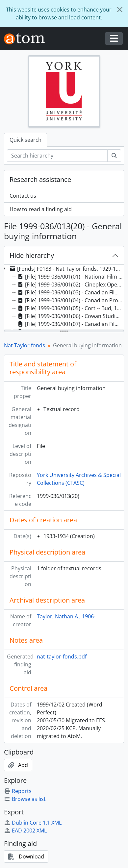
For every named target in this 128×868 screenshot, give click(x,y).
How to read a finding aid (41, 209)
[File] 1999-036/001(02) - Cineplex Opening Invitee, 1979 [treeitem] (70, 285)
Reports (18, 791)
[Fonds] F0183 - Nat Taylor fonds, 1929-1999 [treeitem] (66, 269)
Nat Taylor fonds (25, 345)
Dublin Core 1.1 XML (33, 823)
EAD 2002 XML (25, 831)
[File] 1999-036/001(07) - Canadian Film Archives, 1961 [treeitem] (70, 324)
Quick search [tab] (26, 140)
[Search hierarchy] (57, 156)
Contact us (23, 196)
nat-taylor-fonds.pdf (62, 657)
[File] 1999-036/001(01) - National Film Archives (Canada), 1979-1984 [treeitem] (70, 277)
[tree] (64, 298)
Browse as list (25, 799)
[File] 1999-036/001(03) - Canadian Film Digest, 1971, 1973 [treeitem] (70, 292)
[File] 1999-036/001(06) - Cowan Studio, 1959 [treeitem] (70, 316)
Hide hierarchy (32, 255)
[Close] (120, 10)
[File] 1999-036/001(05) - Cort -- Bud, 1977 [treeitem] (70, 308)
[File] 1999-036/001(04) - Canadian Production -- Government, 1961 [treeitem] (70, 300)
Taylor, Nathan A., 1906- (66, 616)
